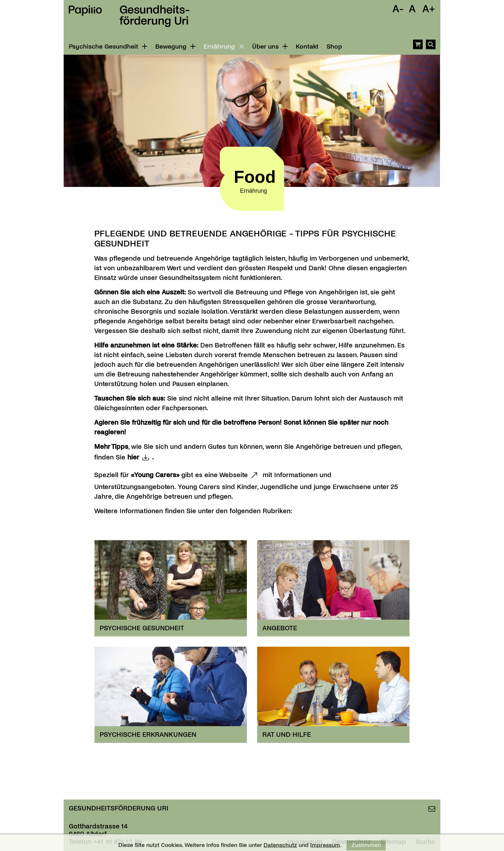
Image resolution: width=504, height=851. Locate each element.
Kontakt (307, 46)
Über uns (270, 46)
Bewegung (175, 46)
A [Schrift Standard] (412, 9)
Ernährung (225, 46)
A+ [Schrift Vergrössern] (429, 9)
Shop (334, 46)
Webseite (234, 475)
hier (133, 457)
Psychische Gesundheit (108, 46)
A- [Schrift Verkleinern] (398, 9)
